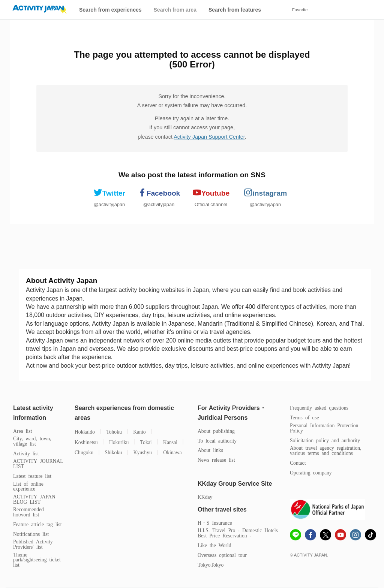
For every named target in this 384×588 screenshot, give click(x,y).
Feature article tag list (37, 524)
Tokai (146, 442)
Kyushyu (143, 452)
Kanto (139, 432)
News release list (216, 460)
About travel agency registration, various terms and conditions (326, 450)
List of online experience (28, 486)
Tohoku (114, 432)
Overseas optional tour (222, 555)
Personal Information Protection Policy (324, 428)
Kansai (170, 442)
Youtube (211, 193)
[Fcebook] (310, 536)
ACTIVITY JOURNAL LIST (38, 463)
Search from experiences (110, 10)
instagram (265, 193)
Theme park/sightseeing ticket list (37, 560)
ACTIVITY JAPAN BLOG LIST (34, 499)
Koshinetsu (86, 442)
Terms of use (304, 417)
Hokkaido (85, 432)
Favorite (300, 10)
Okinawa (172, 452)
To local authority (217, 441)
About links (210, 450)
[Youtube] (340, 536)
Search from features (235, 10)
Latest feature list (32, 476)
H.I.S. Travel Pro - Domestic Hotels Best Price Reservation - (238, 533)
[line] (295, 536)
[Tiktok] (370, 535)
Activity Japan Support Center (209, 137)
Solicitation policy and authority (325, 440)
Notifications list (31, 534)
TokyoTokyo (211, 565)
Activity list (26, 453)
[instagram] (355, 536)
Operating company (311, 472)
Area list (22, 431)
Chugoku (84, 452)
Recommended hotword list (28, 512)
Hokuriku (119, 442)
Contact (298, 463)
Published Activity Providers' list (33, 544)
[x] (325, 535)
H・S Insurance (215, 523)
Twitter (109, 193)
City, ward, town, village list (32, 441)
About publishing (216, 431)
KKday (205, 497)
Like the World (214, 545)
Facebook (159, 193)
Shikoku (114, 452)
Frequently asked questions (319, 408)
